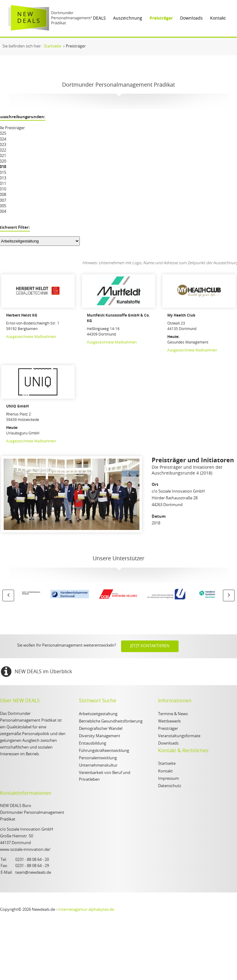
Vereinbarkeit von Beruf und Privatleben (105, 776)
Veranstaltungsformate (179, 736)
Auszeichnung (128, 18)
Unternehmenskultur (98, 766)
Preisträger (161, 18)
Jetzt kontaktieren (150, 646)
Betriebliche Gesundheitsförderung (111, 721)
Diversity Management (100, 736)
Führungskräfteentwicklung (104, 751)
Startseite (167, 764)
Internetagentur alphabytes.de (86, 910)
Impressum (168, 779)
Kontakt (218, 18)
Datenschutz (170, 786)
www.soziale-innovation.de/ (25, 850)
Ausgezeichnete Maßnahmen (31, 337)
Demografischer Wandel (101, 729)
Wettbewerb (169, 721)
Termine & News (173, 714)
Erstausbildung (93, 743)
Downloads (191, 18)
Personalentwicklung (98, 758)
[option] (46, 595)
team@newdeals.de (33, 873)
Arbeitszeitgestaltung (98, 714)
